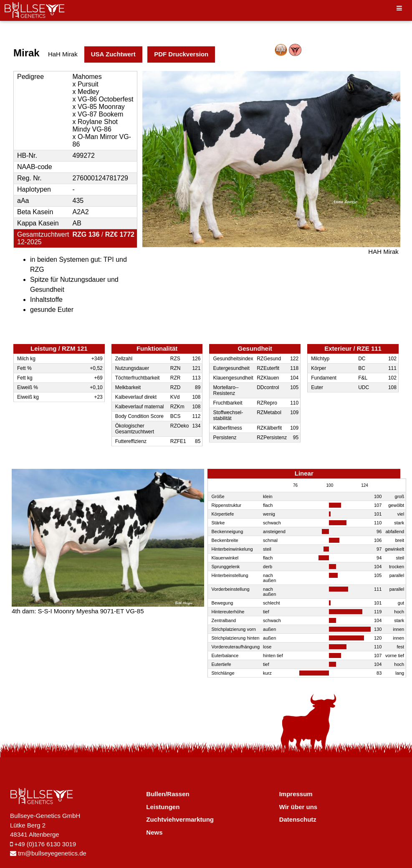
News (154, 832)
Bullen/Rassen (168, 794)
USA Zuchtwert (113, 54)
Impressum (296, 794)
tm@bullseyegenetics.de (48, 853)
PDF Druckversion (181, 54)
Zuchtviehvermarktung (180, 819)
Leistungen (163, 807)
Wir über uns (298, 807)
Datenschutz (298, 819)
